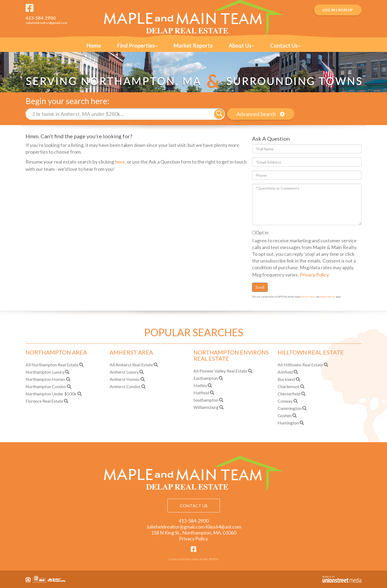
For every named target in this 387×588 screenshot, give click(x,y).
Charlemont (289, 386)
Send (260, 287)
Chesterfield (289, 394)
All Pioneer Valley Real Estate (220, 371)
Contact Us (194, 506)
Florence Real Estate (44, 401)
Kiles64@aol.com (223, 527)
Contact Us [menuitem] (285, 45)
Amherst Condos (125, 386)
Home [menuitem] (94, 45)
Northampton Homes (45, 379)
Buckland (286, 379)
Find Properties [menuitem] (137, 45)
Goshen (285, 415)
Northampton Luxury (45, 372)
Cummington (290, 408)
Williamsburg (206, 407)
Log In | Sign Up (338, 10)
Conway (285, 401)
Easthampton (206, 378)
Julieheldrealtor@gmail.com (46, 23)
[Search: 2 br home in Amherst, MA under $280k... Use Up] (120, 114)
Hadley (200, 385)
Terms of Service (327, 297)
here (120, 162)
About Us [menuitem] (241, 45)
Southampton (206, 400)
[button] (219, 114)
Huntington (288, 423)
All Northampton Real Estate (52, 365)
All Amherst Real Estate (131, 365)
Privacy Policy (314, 275)
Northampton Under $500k (51, 394)
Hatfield (201, 393)
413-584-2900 (41, 18)
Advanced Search (256, 114)
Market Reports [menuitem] (193, 45)
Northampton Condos (46, 386)
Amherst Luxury (124, 372)
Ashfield (285, 372)
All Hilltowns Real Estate (300, 365)
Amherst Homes (125, 379)
